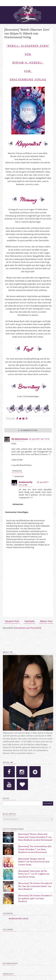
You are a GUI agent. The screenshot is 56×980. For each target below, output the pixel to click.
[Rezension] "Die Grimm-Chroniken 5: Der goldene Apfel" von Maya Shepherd (35, 898)
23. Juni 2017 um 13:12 (39, 439)
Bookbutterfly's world (19, 918)
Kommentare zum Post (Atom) (28, 628)
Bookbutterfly (26, 482)
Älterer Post (46, 621)
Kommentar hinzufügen (17, 512)
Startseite (29, 621)
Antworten (17, 471)
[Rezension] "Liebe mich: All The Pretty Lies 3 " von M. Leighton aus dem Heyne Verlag (34, 874)
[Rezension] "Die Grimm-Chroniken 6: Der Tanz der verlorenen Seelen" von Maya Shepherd (35, 886)
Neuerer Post (12, 621)
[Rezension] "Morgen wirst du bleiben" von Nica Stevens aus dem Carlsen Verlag (34, 862)
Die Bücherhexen (20, 439)
